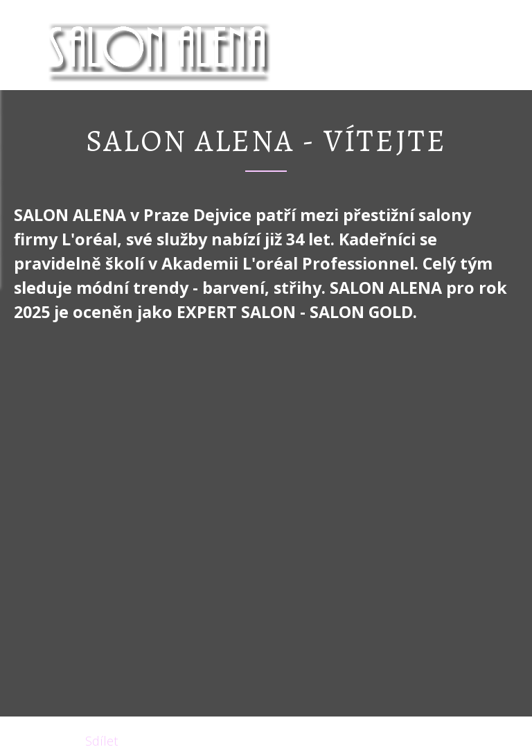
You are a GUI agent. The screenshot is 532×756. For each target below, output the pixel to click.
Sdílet (101, 741)
